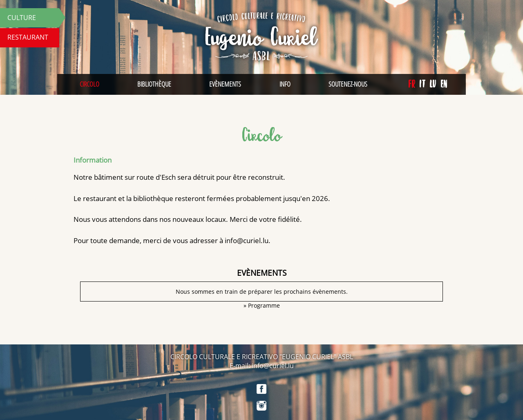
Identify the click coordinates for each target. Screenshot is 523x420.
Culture (22, 18)
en (444, 84)
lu (433, 84)
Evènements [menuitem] (225, 84)
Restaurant (28, 37)
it (422, 84)
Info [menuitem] (285, 84)
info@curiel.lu (247, 240)
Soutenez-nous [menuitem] (348, 84)
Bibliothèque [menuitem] (154, 84)
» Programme (262, 305)
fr (412, 84)
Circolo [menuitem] (89, 84)
